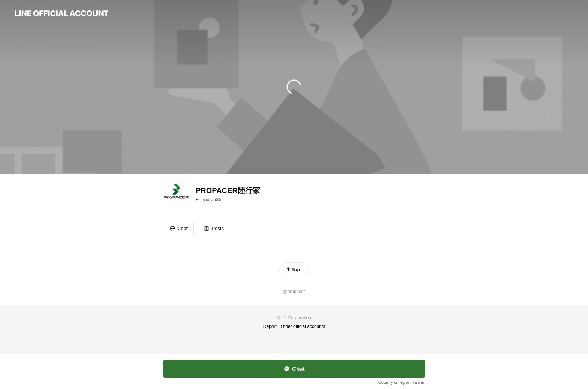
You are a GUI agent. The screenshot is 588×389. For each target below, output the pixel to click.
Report (270, 326)
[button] (214, 229)
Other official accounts (303, 326)
